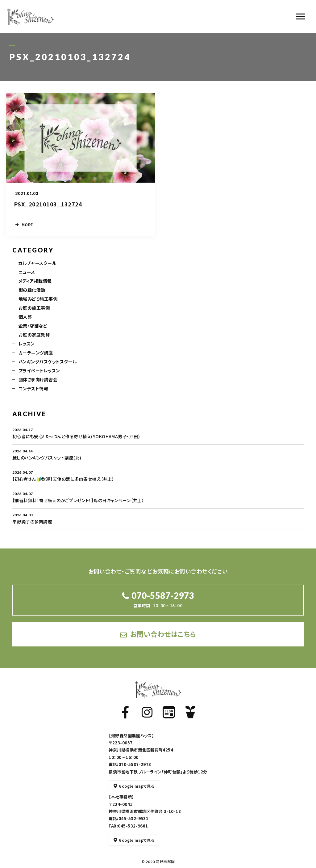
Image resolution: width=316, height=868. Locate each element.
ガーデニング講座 (36, 358)
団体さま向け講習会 (38, 385)
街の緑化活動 (32, 296)
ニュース (27, 278)
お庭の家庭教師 (34, 341)
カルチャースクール (37, 269)
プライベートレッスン (39, 376)
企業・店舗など (33, 332)
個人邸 (25, 323)
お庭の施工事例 (34, 314)
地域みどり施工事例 (38, 305)
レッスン (27, 349)
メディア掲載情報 (35, 287)
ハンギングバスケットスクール (48, 367)
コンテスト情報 (33, 394)
